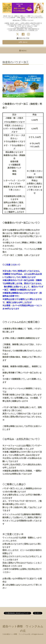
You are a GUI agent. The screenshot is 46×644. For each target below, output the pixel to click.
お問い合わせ (23, 42)
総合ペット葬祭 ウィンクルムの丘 (19, 634)
